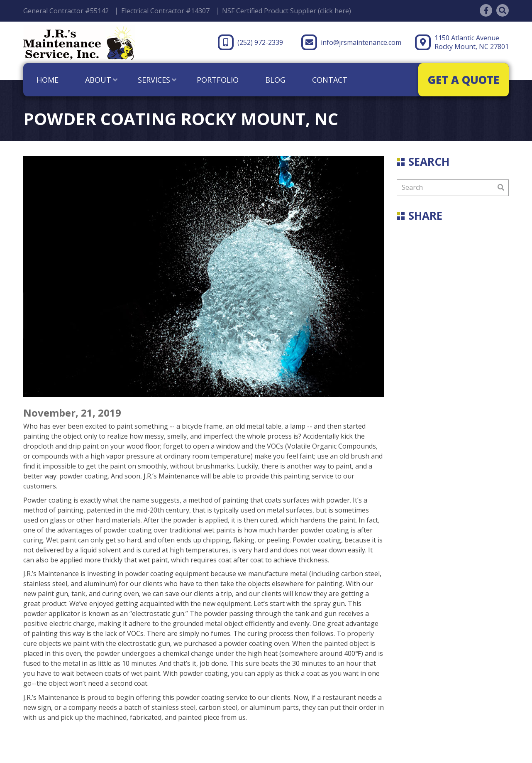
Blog (275, 80)
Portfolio (218, 80)
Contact (330, 80)
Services (154, 80)
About (98, 80)
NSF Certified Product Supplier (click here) (287, 11)
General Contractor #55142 (66, 11)
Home (48, 80)
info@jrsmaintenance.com (351, 42)
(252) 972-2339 (250, 42)
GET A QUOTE (464, 80)
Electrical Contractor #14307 (165, 11)
